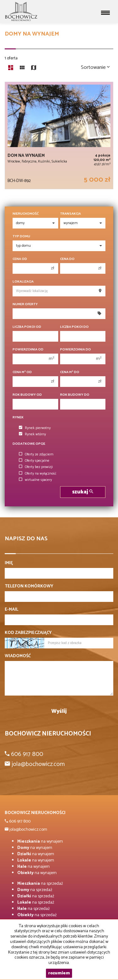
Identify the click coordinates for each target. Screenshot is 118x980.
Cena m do (70, 372)
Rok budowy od (27, 395)
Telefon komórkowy (29, 586)
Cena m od (22, 372)
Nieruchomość (26, 214)
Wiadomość (18, 656)
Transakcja (70, 214)
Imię (9, 563)
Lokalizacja (23, 282)
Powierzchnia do (76, 350)
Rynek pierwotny (35, 428)
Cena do (67, 259)
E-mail (11, 610)
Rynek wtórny (32, 434)
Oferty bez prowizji (36, 467)
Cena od (20, 259)
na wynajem (40, 842)
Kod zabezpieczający (28, 633)
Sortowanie (95, 67)
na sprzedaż (40, 884)
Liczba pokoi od (27, 327)
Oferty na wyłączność (38, 474)
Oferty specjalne (34, 461)
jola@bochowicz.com (28, 830)
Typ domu (21, 237)
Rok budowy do (75, 395)
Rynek (18, 418)
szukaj (83, 492)
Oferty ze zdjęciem (36, 454)
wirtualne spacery (35, 480)
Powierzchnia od (28, 350)
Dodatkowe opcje (29, 444)
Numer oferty (25, 304)
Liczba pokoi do (74, 327)
